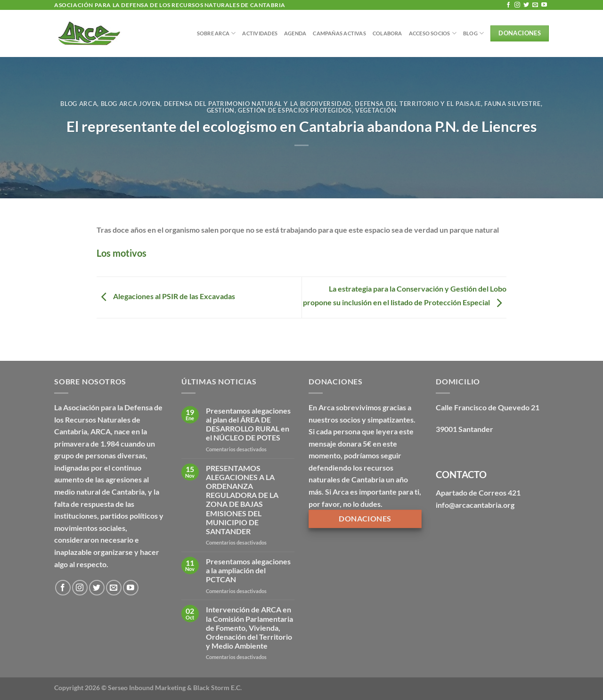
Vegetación (376, 110)
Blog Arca (79, 104)
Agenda (295, 33)
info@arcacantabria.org (475, 505)
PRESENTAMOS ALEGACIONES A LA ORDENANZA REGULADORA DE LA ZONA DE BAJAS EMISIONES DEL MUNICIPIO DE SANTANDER (242, 500)
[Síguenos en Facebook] (508, 5)
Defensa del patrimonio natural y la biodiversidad (258, 104)
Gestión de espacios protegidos (295, 110)
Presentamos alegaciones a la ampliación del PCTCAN (248, 570)
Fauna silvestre (513, 104)
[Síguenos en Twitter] (526, 5)
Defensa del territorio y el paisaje (418, 104)
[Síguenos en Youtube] (544, 5)
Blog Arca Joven (131, 104)
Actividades (260, 33)
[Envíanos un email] (535, 5)
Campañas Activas (339, 33)
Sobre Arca (216, 33)
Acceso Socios (433, 33)
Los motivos (122, 253)
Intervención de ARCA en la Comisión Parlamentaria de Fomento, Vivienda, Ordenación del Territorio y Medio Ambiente (249, 627)
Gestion (221, 110)
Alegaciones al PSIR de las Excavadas (166, 297)
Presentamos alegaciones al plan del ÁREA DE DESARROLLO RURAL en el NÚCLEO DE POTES (248, 424)
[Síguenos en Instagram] (517, 5)
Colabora (387, 33)
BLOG (473, 33)
